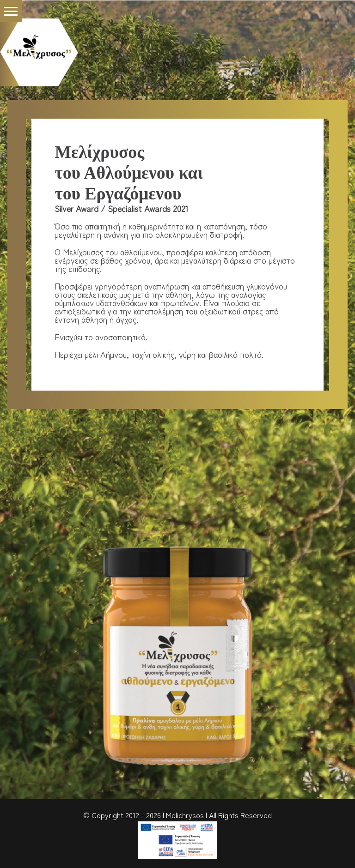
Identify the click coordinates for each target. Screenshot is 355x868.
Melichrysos (185, 815)
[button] (11, 11)
